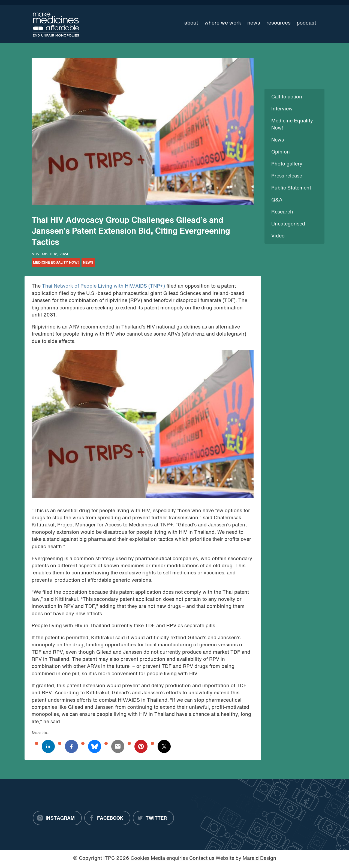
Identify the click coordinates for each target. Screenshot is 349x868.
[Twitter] (153, 818)
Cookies (140, 859)
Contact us (202, 859)
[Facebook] (107, 818)
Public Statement (291, 188)
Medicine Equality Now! (56, 263)
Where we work (223, 23)
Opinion (281, 152)
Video (278, 236)
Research (282, 212)
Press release (287, 176)
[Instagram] (57, 818)
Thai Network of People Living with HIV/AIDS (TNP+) (103, 286)
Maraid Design (259, 859)
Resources (279, 23)
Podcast (306, 23)
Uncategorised (288, 224)
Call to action (287, 97)
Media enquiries (169, 859)
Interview (282, 109)
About (191, 23)
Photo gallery (287, 164)
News (254, 23)
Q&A (277, 200)
